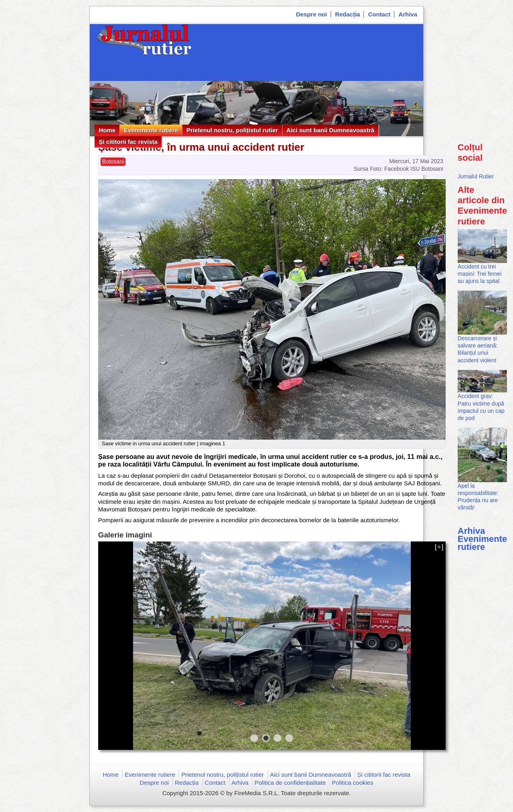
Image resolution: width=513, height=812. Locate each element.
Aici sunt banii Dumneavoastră (330, 130)
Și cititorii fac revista (128, 142)
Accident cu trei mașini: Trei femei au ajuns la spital (480, 274)
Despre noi (311, 14)
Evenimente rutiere (151, 130)
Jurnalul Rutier (476, 176)
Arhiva (408, 14)
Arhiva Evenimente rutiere (483, 539)
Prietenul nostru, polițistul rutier (232, 130)
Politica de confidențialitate (290, 783)
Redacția (348, 14)
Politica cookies (352, 783)
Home (107, 130)
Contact (379, 14)
